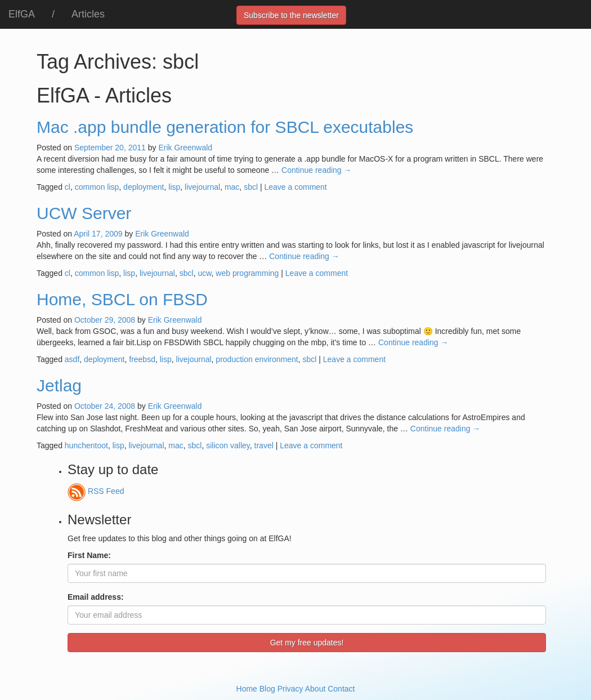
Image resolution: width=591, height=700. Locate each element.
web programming (247, 273)
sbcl (251, 187)
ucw (204, 273)
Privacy (290, 689)
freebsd (142, 359)
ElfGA (22, 14)
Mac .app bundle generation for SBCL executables (225, 127)
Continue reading (317, 170)
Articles (88, 14)
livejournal (202, 187)
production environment (257, 359)
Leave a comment (295, 187)
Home (247, 689)
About (315, 689)
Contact (341, 689)
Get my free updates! (307, 643)
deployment (144, 187)
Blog (267, 689)
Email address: (96, 597)
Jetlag (59, 385)
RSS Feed (96, 491)
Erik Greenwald (185, 148)
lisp (174, 187)
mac (232, 187)
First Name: (89, 555)
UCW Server (84, 213)
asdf (72, 359)
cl (68, 187)
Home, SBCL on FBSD (122, 299)
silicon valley (228, 445)
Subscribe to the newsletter (291, 15)
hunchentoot (86, 445)
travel (264, 445)
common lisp (97, 187)
